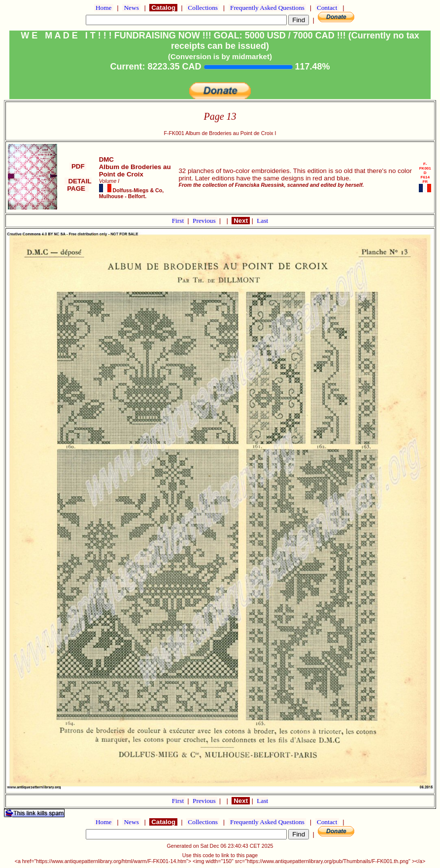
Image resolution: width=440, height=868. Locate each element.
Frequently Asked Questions (268, 8)
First (179, 221)
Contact (327, 8)
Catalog (163, 8)
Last (262, 221)
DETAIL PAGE (78, 185)
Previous (205, 221)
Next (240, 221)
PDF (78, 166)
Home (104, 8)
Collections (203, 8)
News (131, 8)
